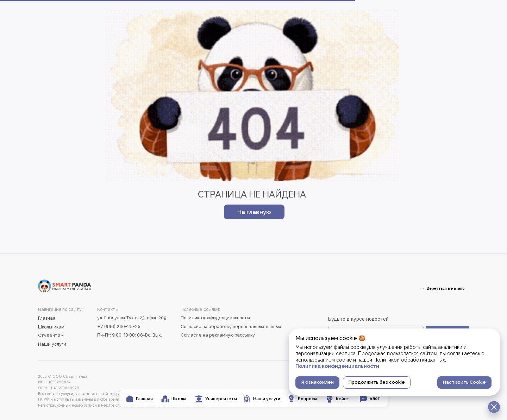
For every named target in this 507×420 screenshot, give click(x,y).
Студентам (51, 335)
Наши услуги (52, 344)
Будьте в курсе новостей (358, 319)
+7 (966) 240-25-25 (119, 327)
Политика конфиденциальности (215, 318)
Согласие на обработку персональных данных (231, 327)
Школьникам (51, 327)
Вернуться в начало (446, 288)
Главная (47, 318)
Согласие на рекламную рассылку (218, 335)
